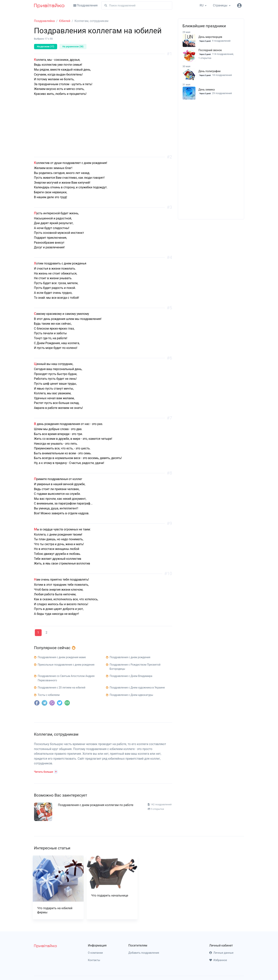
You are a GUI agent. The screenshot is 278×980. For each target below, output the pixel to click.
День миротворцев (210, 37)
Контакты (94, 960)
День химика (207, 90)
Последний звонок (210, 50)
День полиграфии (210, 71)
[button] (46, 771)
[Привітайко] (49, 5)
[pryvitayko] (45, 946)
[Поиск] (137, 5)
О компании (95, 953)
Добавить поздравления (144, 953)
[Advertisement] (103, 130)
